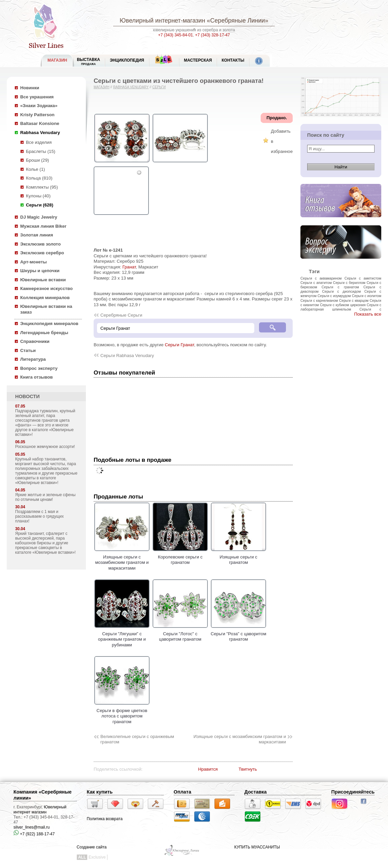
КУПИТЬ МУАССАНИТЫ (257, 847)
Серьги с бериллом (349, 283)
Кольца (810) (39, 178)
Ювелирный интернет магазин (40, 810)
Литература (33, 359)
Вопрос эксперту (39, 368)
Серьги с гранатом (340, 287)
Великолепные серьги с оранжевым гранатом (137, 739)
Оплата (183, 792)
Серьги (159, 87)
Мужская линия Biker (43, 226)
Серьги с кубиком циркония (343, 305)
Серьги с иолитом (367, 296)
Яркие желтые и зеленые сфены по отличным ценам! (45, 497)
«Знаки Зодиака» (39, 106)
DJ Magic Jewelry (39, 217)
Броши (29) (37, 160)
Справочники (35, 341)
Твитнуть (248, 769)
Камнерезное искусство (46, 288)
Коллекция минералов (45, 298)
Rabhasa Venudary (40, 133)
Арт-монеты (34, 262)
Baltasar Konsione (40, 123)
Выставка (88, 61)
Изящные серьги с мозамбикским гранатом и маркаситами (122, 560)
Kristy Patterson (37, 115)
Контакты (233, 60)
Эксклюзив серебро (42, 253)
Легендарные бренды (44, 333)
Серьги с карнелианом (319, 300)
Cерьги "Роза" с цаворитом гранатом (238, 634)
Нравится (208, 769)
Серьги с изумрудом (334, 296)
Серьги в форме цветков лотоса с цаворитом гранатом (122, 713)
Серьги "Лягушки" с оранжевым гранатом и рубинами (122, 636)
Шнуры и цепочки (40, 271)
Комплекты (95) (42, 187)
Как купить (100, 792)
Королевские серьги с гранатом (180, 557)
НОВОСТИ (27, 396)
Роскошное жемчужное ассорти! (45, 447)
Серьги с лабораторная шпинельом (341, 307)
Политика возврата (105, 819)
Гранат (129, 267)
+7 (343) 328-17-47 (212, 35)
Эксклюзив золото (40, 244)
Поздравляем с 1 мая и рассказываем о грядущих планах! (39, 516)
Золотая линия (37, 235)
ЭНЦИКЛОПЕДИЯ (127, 60)
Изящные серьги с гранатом (238, 557)
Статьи (28, 350)
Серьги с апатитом (316, 283)
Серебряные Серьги (121, 315)
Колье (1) (35, 169)
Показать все (368, 314)
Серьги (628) (40, 205)
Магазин (102, 87)
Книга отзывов (37, 377)
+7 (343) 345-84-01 (176, 35)
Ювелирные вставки (43, 280)
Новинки (30, 88)
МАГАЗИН (57, 60)
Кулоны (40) (38, 196)
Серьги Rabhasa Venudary (127, 356)
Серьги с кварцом (354, 300)
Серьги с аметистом (363, 278)
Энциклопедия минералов (49, 324)
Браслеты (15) (41, 151)
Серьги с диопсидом (341, 291)
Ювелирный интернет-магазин (162, 21)
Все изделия (39, 142)
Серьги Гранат (179, 345)
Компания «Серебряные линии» (43, 795)
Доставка (256, 792)
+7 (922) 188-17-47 (34, 834)
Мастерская (198, 60)
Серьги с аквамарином (321, 278)
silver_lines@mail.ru (32, 827)
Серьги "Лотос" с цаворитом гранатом (180, 634)
